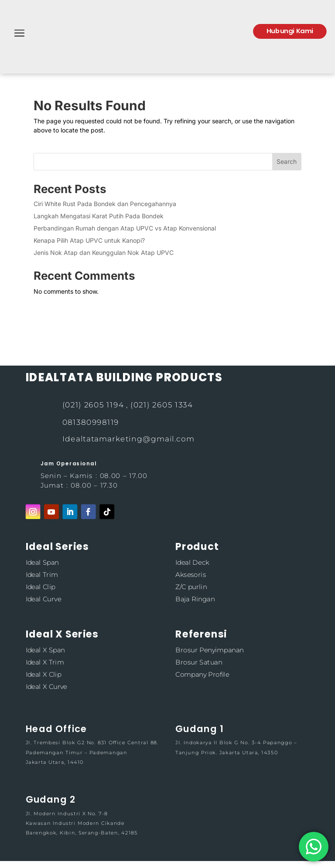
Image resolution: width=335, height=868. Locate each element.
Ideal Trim (41, 575)
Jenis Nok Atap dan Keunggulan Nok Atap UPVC (104, 253)
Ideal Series (57, 546)
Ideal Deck (192, 562)
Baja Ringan (195, 599)
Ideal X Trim (44, 662)
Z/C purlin (191, 587)
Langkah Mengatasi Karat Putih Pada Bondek (99, 216)
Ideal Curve (43, 599)
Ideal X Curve (46, 687)
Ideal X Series (62, 634)
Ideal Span (42, 562)
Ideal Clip (40, 587)
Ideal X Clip (43, 674)
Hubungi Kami (290, 31)
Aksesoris (191, 575)
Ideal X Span (45, 650)
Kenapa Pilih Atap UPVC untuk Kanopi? (89, 240)
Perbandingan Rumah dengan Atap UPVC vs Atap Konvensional (125, 228)
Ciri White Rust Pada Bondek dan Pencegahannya (105, 204)
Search (287, 161)
